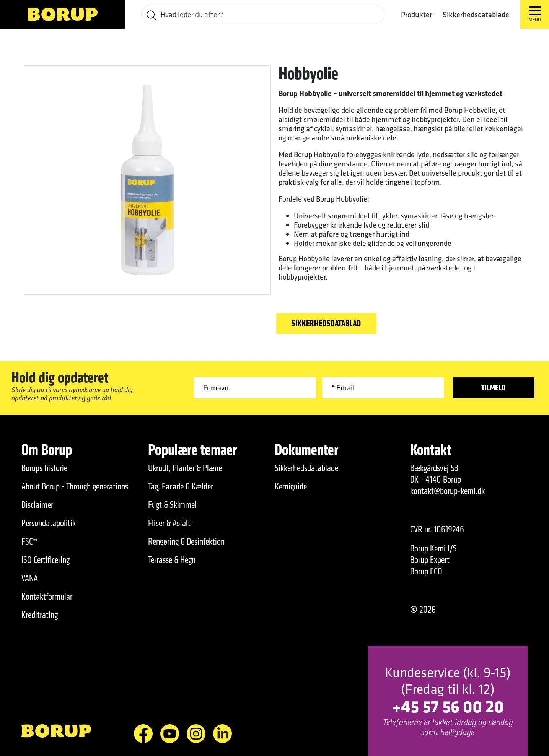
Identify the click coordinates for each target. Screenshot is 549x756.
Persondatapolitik (49, 523)
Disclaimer (37, 505)
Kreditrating (40, 615)
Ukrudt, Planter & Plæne (185, 468)
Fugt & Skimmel (172, 505)
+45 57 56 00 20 (448, 706)
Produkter (416, 15)
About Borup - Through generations (75, 486)
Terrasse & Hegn (172, 560)
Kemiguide (291, 486)
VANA (30, 578)
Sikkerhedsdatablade (476, 14)
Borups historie (44, 468)
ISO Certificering (46, 560)
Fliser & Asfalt (169, 523)
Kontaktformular (47, 597)
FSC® (29, 541)
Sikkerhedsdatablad (326, 324)
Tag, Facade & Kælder (181, 486)
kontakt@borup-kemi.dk (447, 491)
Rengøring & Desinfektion (186, 541)
